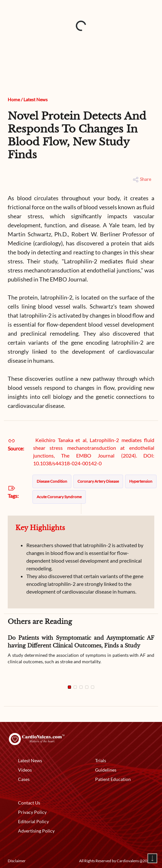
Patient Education (113, 779)
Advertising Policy (36, 831)
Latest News (36, 99)
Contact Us (29, 803)
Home (14, 99)
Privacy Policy (32, 812)
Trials (101, 760)
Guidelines (106, 770)
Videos (25, 770)
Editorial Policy (33, 821)
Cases (24, 779)
